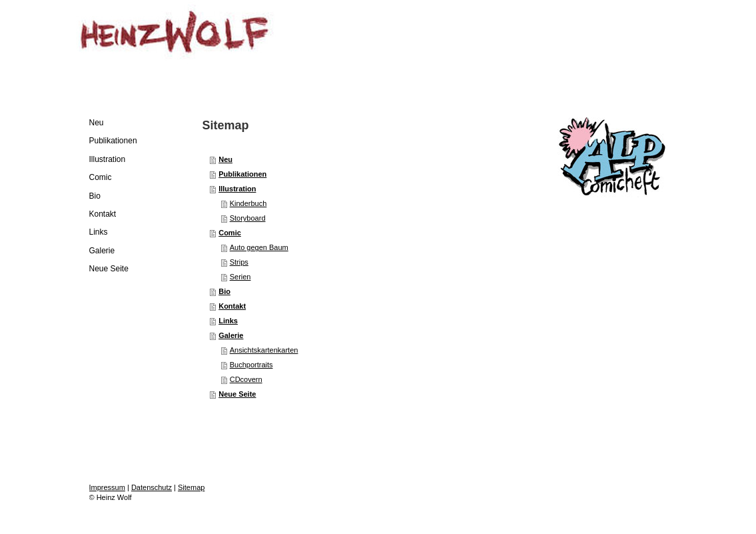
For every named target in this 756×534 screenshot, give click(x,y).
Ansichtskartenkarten (264, 350)
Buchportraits (251, 365)
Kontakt (232, 306)
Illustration (237, 189)
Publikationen (242, 174)
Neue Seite (237, 394)
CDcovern (246, 379)
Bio (224, 291)
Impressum (107, 487)
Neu (225, 159)
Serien (240, 277)
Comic (230, 233)
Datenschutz (152, 487)
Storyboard (248, 218)
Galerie (231, 335)
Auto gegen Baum (259, 247)
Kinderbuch (248, 203)
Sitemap (191, 487)
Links (228, 321)
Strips (239, 262)
